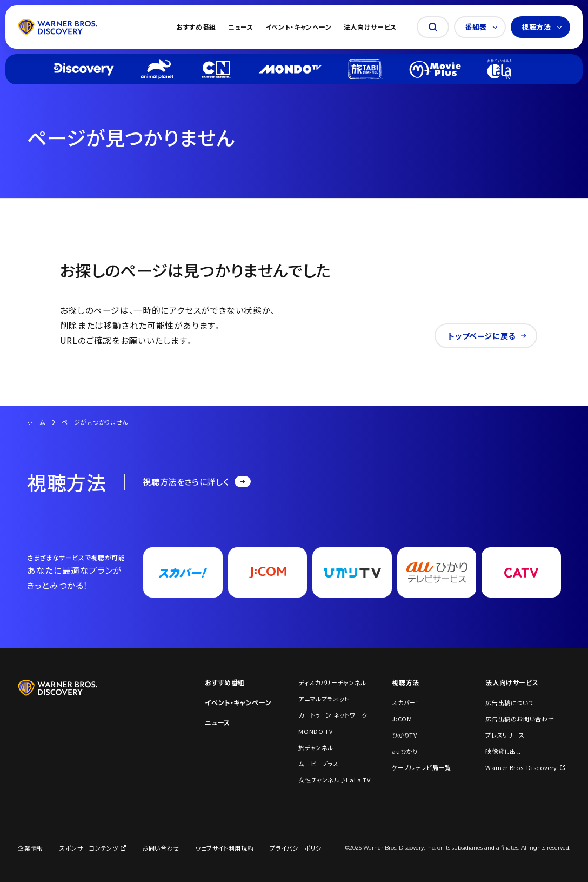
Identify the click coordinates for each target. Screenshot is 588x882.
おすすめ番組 (196, 27)
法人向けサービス (370, 27)
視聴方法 (542, 27)
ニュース (241, 27)
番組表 (481, 27)
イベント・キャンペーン (299, 27)
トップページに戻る (487, 336)
